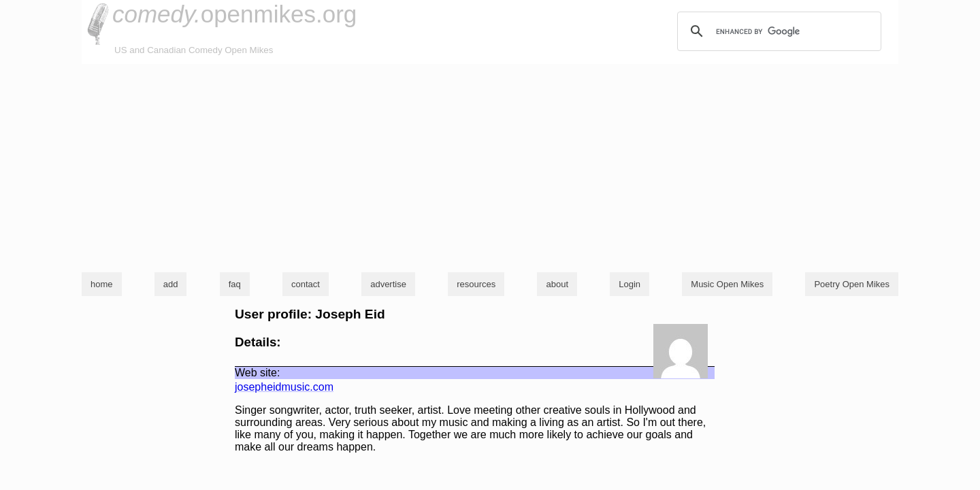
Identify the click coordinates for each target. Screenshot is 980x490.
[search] (777, 31)
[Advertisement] (490, 166)
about (557, 284)
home (102, 284)
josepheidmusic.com (284, 387)
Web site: (257, 373)
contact (306, 284)
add (171, 284)
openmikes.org (234, 14)
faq (235, 284)
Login (630, 284)
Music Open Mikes (727, 284)
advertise (388, 284)
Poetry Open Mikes (852, 284)
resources (476, 284)
